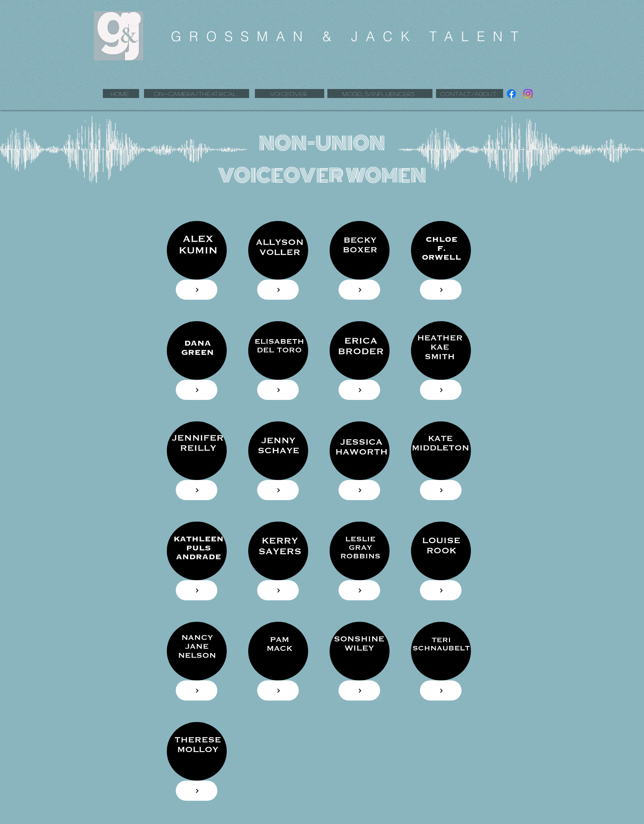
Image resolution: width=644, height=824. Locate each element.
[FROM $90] (278, 290)
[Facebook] (511, 94)
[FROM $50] (359, 290)
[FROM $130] (197, 290)
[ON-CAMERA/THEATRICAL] (197, 93)
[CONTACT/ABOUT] (470, 93)
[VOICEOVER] (290, 93)
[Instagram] (528, 94)
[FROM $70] (197, 390)
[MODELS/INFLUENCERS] (380, 93)
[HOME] (121, 93)
